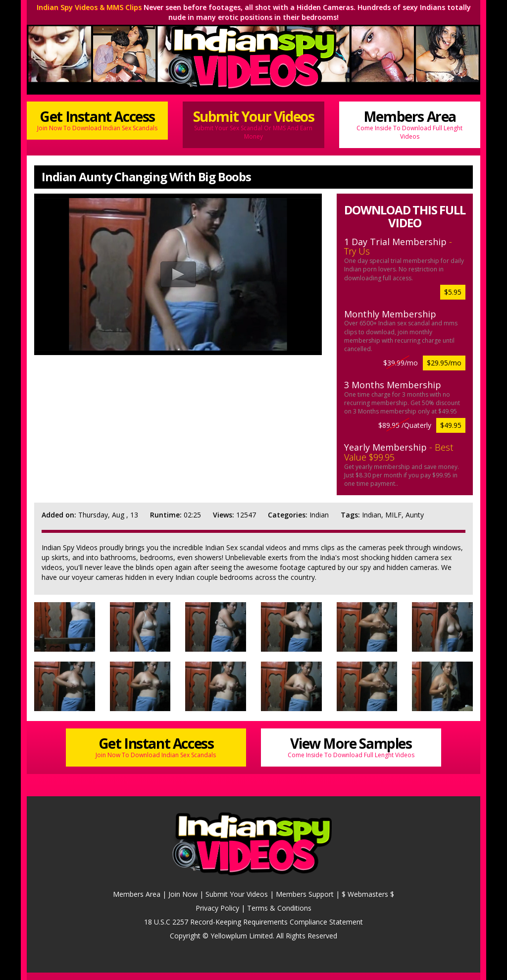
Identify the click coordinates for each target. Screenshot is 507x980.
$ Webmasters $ (368, 894)
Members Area (410, 124)
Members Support (305, 894)
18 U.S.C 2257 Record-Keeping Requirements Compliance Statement (253, 922)
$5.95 (453, 292)
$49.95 (451, 425)
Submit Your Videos (253, 124)
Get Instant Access (97, 120)
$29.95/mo (444, 363)
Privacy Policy (217, 908)
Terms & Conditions (279, 908)
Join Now (183, 894)
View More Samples (351, 747)
